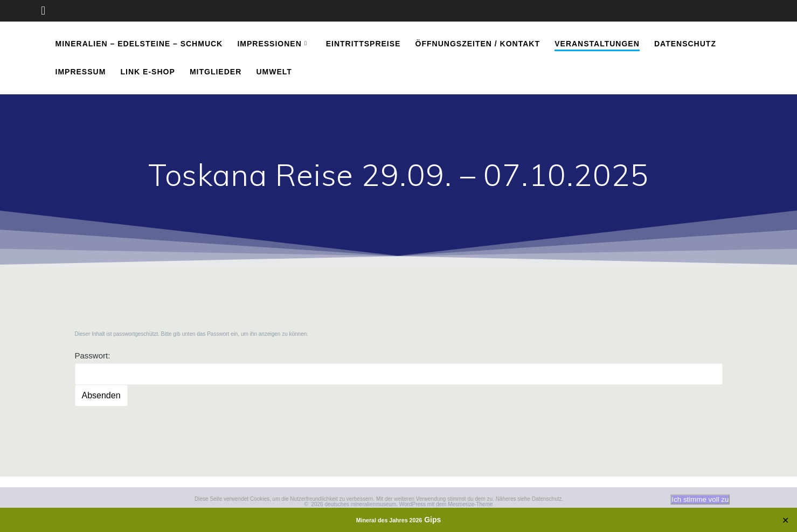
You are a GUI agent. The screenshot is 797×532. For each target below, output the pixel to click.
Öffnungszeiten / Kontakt (478, 44)
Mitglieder (216, 72)
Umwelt (274, 72)
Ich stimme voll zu (700, 499)
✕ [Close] (785, 520)
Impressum (81, 72)
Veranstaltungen (597, 44)
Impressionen (269, 44)
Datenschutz (685, 44)
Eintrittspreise (363, 44)
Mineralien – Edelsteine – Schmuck (139, 44)
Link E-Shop (148, 72)
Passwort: (399, 368)
